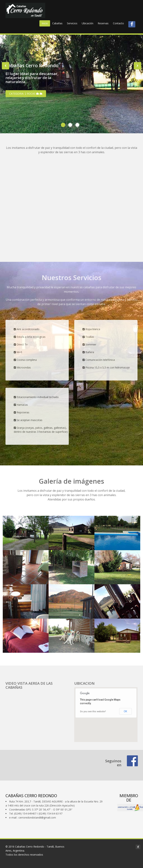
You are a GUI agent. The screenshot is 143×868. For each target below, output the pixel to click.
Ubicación (88, 23)
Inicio (45, 23)
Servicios (72, 23)
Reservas (103, 23)
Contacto (118, 23)
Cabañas (57, 23)
